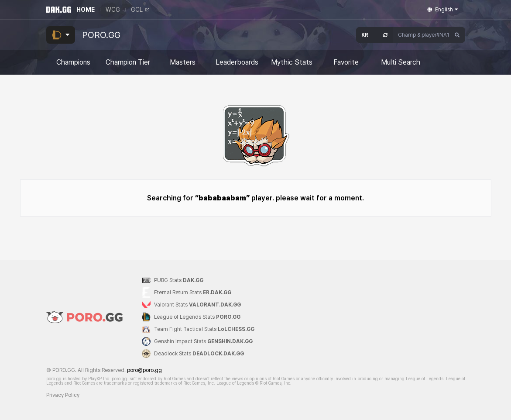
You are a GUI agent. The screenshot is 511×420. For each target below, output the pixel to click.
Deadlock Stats (199, 354)
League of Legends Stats (197, 317)
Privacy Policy (63, 395)
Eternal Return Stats (193, 293)
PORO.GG (101, 35)
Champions (73, 62)
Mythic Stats (292, 62)
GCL (140, 10)
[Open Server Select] (374, 35)
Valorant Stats (197, 305)
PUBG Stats (179, 280)
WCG (113, 10)
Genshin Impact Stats (203, 341)
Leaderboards (237, 62)
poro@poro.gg (144, 370)
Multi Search (401, 62)
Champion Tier (128, 62)
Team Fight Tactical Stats (204, 329)
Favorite (346, 62)
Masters (183, 62)
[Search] (457, 35)
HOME (86, 10)
